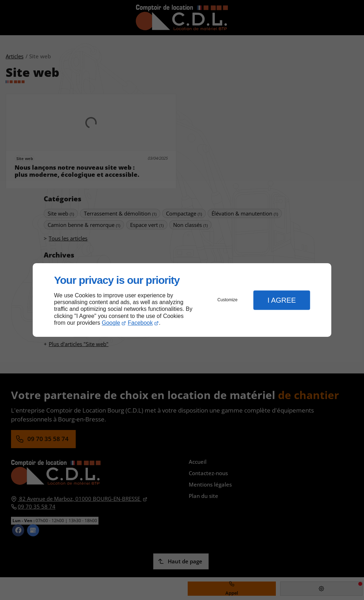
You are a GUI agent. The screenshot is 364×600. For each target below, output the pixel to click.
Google (111, 323)
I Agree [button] (282, 300)
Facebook (140, 323)
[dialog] (182, 300)
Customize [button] (228, 300)
